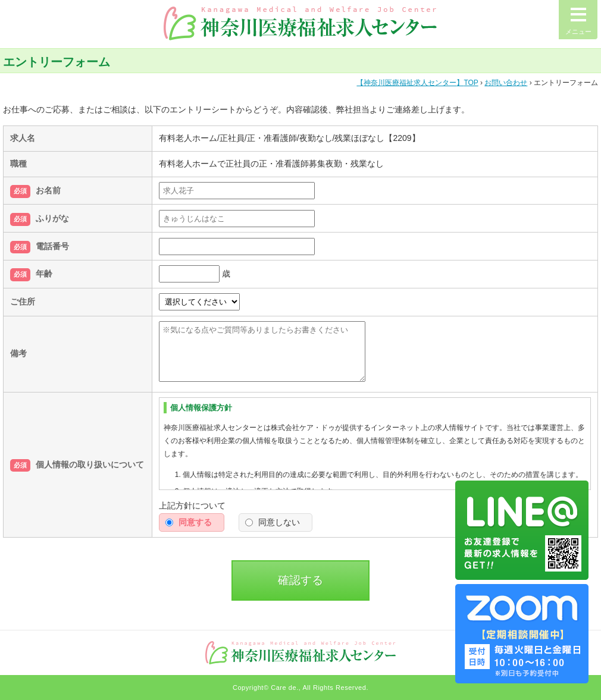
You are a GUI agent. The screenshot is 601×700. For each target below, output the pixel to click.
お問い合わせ (506, 83)
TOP (417, 83)
